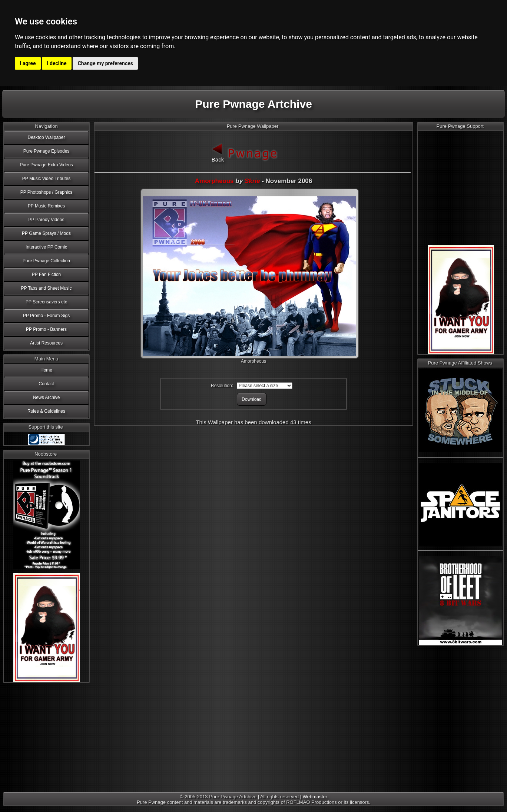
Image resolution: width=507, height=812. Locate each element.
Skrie (252, 181)
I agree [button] (28, 63)
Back (218, 152)
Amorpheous (214, 181)
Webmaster (315, 797)
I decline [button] (57, 63)
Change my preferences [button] (105, 63)
